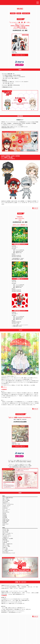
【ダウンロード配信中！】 (20, 225)
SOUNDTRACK (26, 13)
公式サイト (5, 387)
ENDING (19, 13)
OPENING (13, 13)
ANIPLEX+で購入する (20, 55)
